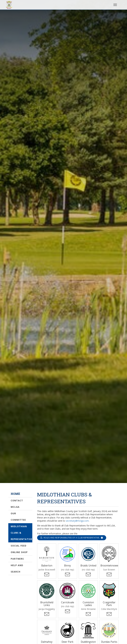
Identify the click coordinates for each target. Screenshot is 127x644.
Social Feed (19, 546)
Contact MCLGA (17, 504)
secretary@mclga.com (77, 521)
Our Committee (18, 517)
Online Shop (19, 552)
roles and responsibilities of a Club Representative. (72, 538)
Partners (17, 559)
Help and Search (17, 568)
